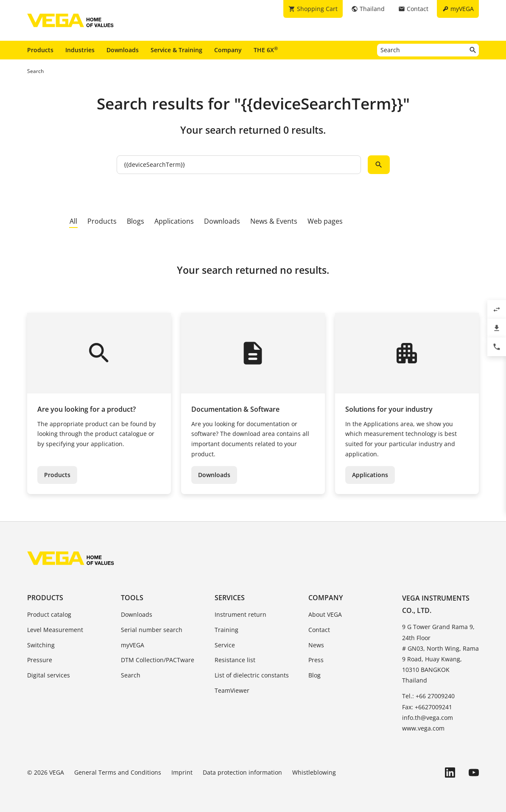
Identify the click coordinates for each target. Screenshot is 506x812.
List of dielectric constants (252, 675)
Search (131, 675)
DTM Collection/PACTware (158, 660)
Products (40, 50)
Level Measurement (55, 630)
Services (230, 598)
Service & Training (176, 50)
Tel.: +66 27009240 (428, 696)
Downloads (123, 50)
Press (316, 660)
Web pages (325, 221)
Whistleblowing (314, 772)
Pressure (40, 660)
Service (225, 645)
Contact (319, 630)
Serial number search (152, 630)
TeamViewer (232, 690)
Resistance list (235, 660)
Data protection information (242, 772)
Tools (132, 598)
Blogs (136, 221)
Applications (174, 221)
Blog (315, 675)
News (316, 645)
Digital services (49, 675)
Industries (80, 50)
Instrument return (240, 614)
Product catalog (49, 614)
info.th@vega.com (428, 718)
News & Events (274, 221)
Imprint (182, 772)
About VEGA (325, 614)
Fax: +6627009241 (427, 707)
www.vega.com (423, 728)
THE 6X (266, 50)
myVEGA (133, 645)
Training (226, 630)
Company (228, 50)
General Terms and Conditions (118, 772)
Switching (41, 645)
